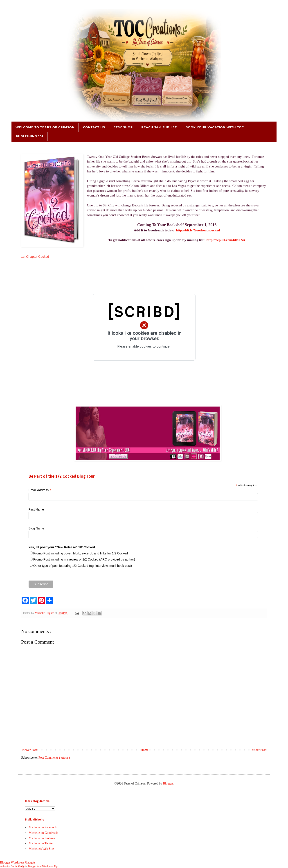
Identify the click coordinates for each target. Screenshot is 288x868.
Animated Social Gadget (13, 866)
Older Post (259, 750)
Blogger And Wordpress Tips (43, 866)
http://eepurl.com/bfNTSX (226, 240)
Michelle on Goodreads (44, 833)
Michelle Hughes (45, 613)
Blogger (168, 783)
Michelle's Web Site (41, 849)
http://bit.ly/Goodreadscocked (198, 230)
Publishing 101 (29, 136)
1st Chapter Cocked (35, 257)
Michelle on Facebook (43, 827)
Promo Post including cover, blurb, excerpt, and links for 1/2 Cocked (81, 553)
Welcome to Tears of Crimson (45, 127)
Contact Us (94, 127)
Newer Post (30, 750)
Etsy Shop (123, 127)
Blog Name (36, 528)
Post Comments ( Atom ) (54, 758)
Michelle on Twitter (41, 843)
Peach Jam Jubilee (159, 127)
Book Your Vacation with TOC (215, 127)
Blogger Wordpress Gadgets (18, 862)
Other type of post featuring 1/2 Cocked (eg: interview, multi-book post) (83, 566)
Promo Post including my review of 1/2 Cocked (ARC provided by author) (84, 559)
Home (145, 750)
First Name (36, 509)
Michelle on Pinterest (42, 838)
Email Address (40, 490)
